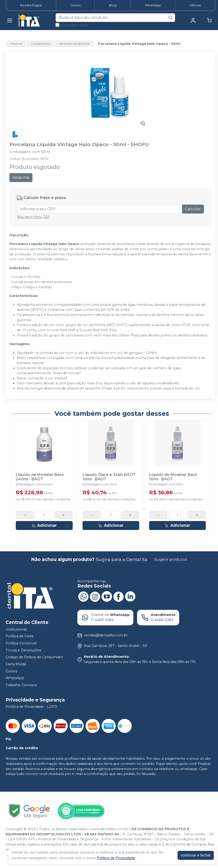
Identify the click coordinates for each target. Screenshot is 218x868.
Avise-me (21, 177)
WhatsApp (153, 5)
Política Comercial (21, 643)
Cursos (75, 5)
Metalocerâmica (75, 44)
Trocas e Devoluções (23, 650)
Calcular (193, 209)
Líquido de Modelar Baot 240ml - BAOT (40, 477)
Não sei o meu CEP (33, 217)
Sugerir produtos (171, 559)
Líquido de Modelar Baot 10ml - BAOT (173, 477)
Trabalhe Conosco (21, 685)
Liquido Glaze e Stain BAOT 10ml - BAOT (109, 477)
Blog (113, 5)
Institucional (16, 629)
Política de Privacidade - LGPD (31, 707)
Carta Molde (16, 664)
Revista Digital (31, 5)
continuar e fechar (196, 855)
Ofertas (195, 5)
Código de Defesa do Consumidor (34, 657)
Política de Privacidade (116, 858)
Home (16, 44)
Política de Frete (20, 636)
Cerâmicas (41, 44)
